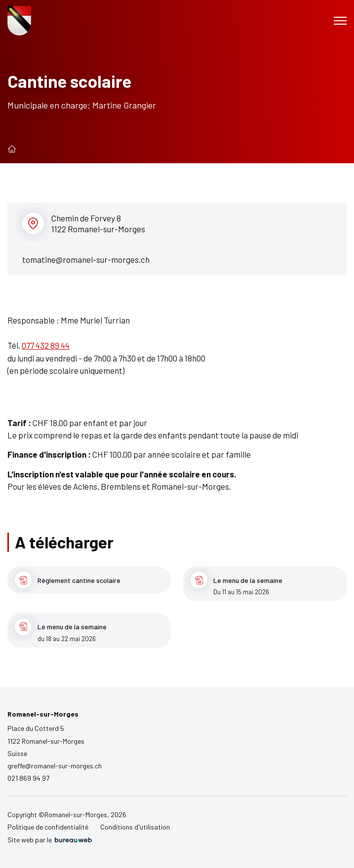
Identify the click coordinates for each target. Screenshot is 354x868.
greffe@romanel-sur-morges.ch (55, 766)
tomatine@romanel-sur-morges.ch (86, 259)
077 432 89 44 (46, 345)
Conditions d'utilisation (135, 827)
